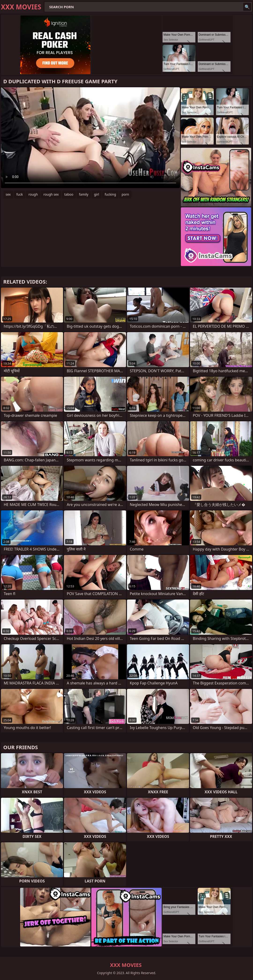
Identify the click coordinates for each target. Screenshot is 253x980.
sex (8, 194)
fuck (20, 194)
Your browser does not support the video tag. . (90, 138)
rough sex (51, 194)
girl (97, 194)
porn (125, 194)
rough (33, 194)
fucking (110, 194)
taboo (69, 194)
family (84, 194)
